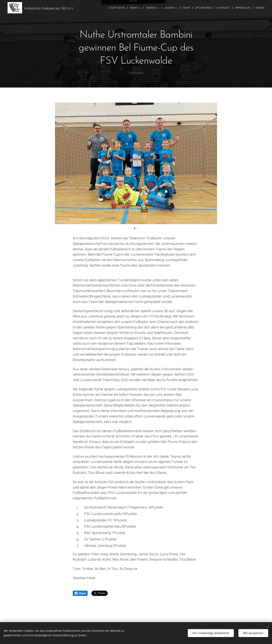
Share (80, 593)
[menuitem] (119, 8)
